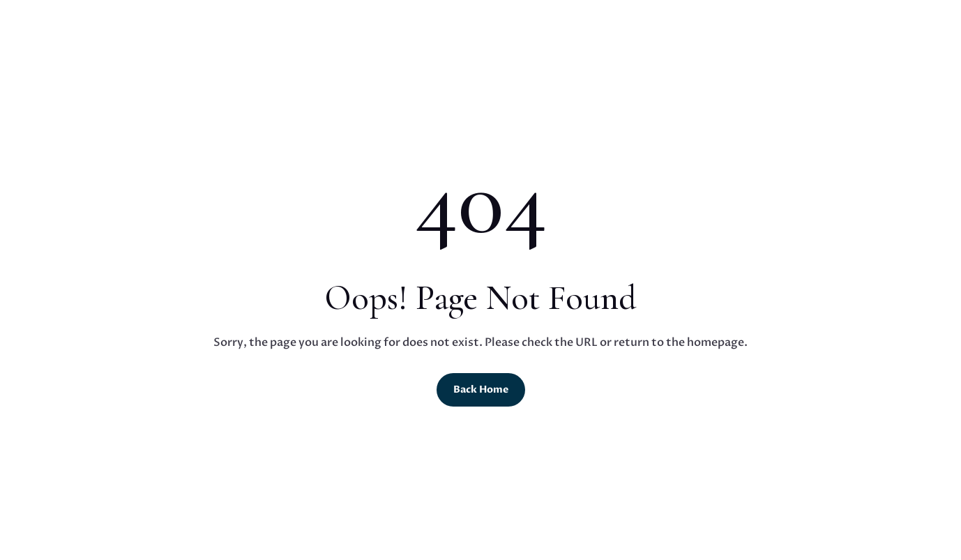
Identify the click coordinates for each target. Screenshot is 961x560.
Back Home (481, 389)
